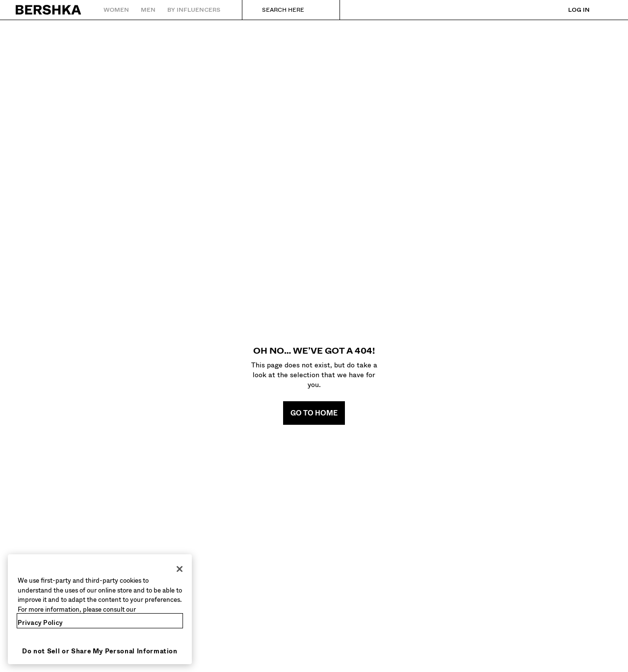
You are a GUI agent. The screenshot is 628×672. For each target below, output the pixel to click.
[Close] (180, 569)
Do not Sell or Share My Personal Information (100, 651)
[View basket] (605, 10)
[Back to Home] (49, 10)
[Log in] (569, 10)
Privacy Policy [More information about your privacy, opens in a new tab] (40, 623)
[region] (100, 609)
